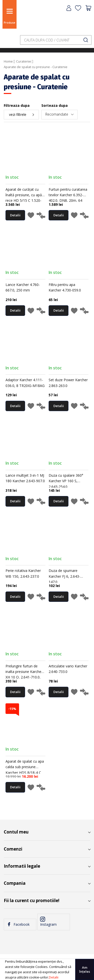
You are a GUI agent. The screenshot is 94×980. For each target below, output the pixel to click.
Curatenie (24, 61)
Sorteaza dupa (55, 105)
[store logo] (31, 18)
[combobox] (56, 40)
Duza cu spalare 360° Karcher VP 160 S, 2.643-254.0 (66, 481)
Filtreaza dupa (17, 105)
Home (8, 61)
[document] (47, 969)
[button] (31, 216)
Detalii (54, 977)
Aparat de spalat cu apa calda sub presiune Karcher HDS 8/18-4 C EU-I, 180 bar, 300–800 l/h (25, 773)
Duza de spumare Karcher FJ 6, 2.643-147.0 (64, 576)
